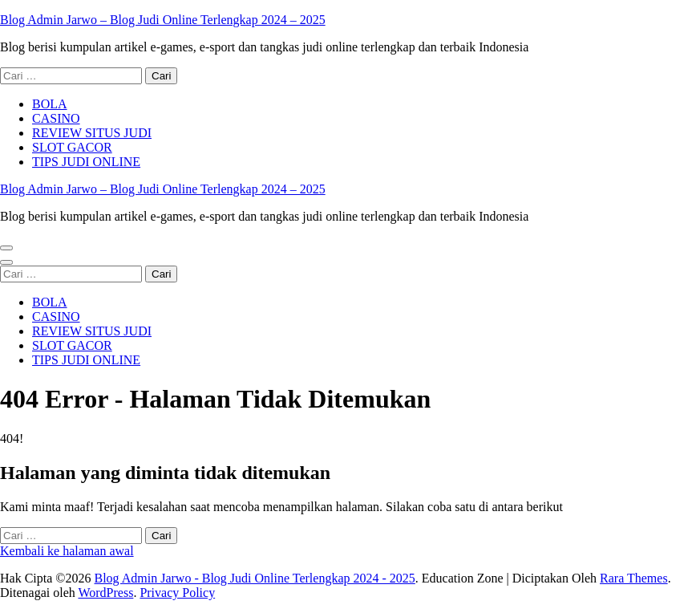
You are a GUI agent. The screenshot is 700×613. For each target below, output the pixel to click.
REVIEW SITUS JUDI (92, 133)
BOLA (50, 104)
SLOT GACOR (72, 147)
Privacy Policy (177, 593)
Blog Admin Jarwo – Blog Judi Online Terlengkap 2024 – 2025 (163, 20)
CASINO (56, 118)
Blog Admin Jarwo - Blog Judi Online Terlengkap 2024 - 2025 (254, 578)
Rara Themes (634, 578)
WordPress (105, 593)
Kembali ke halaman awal (67, 551)
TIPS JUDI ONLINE (86, 162)
